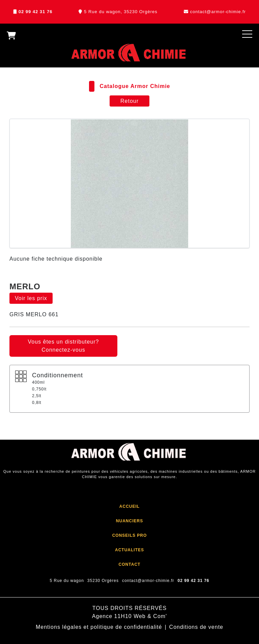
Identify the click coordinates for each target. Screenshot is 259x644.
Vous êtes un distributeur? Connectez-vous (63, 346)
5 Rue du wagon (67, 581)
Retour (129, 101)
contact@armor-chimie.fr (218, 12)
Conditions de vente (196, 627)
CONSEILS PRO (130, 535)
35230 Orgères (103, 581)
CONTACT (130, 564)
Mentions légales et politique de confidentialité (99, 627)
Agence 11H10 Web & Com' (129, 616)
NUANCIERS (129, 521)
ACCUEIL (129, 506)
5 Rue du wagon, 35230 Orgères (121, 12)
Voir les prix (31, 298)
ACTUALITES (129, 550)
